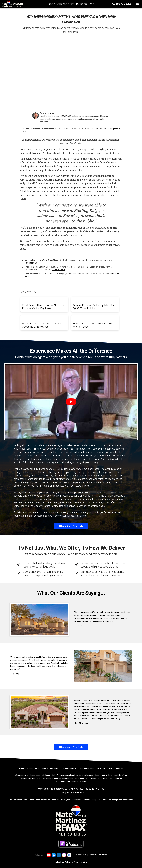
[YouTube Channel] (87, 768)
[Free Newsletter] (70, 768)
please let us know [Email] (78, 781)
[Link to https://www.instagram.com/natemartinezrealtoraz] (64, 855)
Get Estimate (59, 270)
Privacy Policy (80, 855)
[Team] (111, 768)
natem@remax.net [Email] (125, 800)
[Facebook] (101, 768)
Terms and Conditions (98, 855)
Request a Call (32, 263)
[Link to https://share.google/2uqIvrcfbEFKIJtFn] (69, 855)
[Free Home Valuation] (51, 768)
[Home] (12, 4)
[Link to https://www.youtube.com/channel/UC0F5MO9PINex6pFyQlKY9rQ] (49, 855)
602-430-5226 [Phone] (122, 4)
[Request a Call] (33, 768)
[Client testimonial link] (39, 619)
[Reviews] (119, 768)
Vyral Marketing (81, 862)
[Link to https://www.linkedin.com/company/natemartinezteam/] (59, 855)
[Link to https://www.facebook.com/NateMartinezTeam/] (54, 855)
